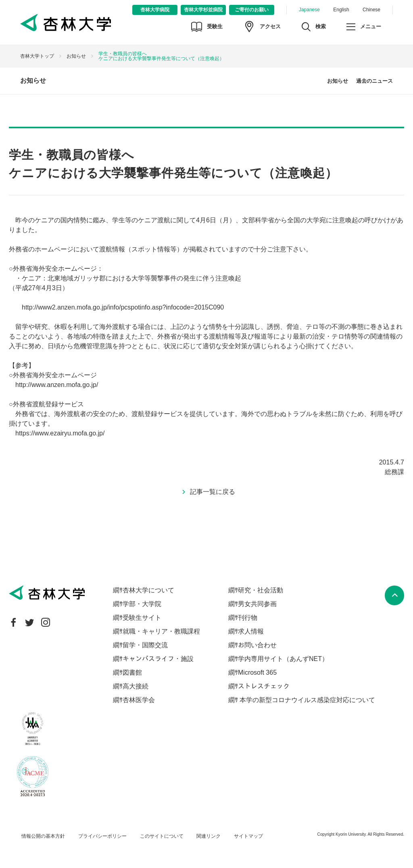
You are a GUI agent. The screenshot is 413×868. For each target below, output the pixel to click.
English (341, 10)
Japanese (309, 10)
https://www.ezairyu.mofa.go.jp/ (60, 433)
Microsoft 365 (257, 672)
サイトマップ (248, 836)
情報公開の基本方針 (43, 836)
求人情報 (251, 631)
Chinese (371, 10)
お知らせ (76, 56)
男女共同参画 (257, 604)
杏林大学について (148, 590)
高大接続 (136, 686)
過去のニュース (374, 81)
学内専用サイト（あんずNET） (283, 659)
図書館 (132, 672)
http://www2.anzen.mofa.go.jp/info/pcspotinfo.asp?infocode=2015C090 (123, 307)
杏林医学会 (139, 700)
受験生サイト (142, 618)
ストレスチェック (264, 686)
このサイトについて (162, 836)
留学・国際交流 (145, 645)
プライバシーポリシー (102, 836)
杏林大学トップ (37, 56)
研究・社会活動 (261, 590)
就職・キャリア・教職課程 (161, 631)
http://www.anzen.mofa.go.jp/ (57, 385)
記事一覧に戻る (213, 492)
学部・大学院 (142, 604)
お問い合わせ (257, 645)
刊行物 (248, 618)
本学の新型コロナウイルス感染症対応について (307, 700)
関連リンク (209, 836)
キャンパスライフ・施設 (158, 659)
